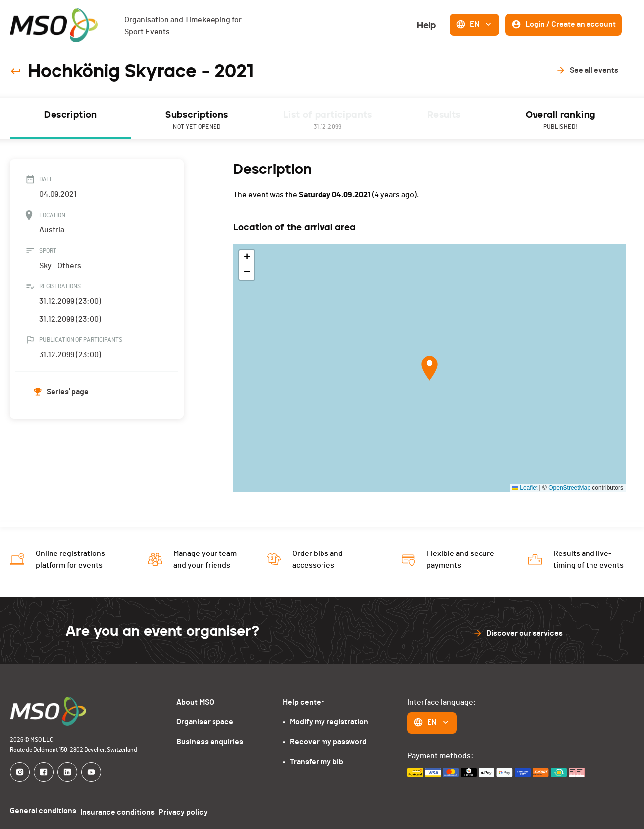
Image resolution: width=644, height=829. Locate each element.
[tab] (71, 118)
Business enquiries (210, 742)
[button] (429, 368)
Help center (303, 702)
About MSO (195, 702)
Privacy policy (191, 811)
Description (70, 115)
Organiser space (205, 722)
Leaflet (525, 488)
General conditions (43, 811)
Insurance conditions (121, 811)
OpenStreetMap (569, 488)
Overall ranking (560, 121)
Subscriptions (197, 121)
